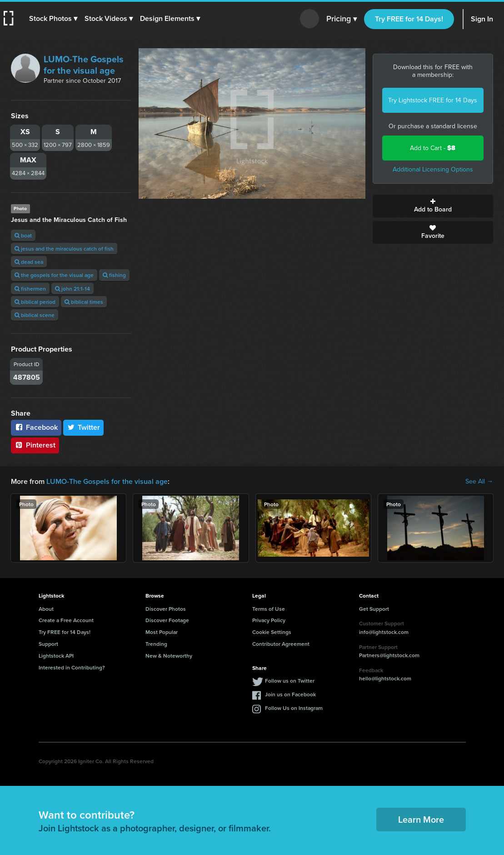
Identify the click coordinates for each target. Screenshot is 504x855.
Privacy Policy (269, 620)
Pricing (342, 19)
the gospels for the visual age (54, 275)
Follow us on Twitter (290, 681)
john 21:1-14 (72, 289)
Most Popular (162, 632)
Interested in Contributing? (72, 667)
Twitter (84, 427)
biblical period (35, 302)
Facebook (36, 427)
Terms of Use (269, 609)
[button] (53, 19)
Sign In (482, 19)
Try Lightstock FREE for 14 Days (433, 100)
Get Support (374, 609)
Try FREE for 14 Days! (409, 19)
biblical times (84, 302)
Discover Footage (167, 620)
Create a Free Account (66, 620)
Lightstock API (56, 656)
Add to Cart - (433, 148)
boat (23, 235)
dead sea (29, 262)
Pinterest (35, 445)
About (46, 609)
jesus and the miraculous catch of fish (64, 249)
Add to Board (433, 206)
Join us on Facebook (290, 694)
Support (48, 644)
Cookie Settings (272, 632)
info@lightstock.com (384, 632)
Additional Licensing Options (433, 169)
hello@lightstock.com (385, 678)
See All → (479, 482)
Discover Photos (166, 609)
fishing (114, 275)
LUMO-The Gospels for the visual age (84, 65)
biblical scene (35, 315)
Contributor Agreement (281, 644)
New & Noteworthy (169, 656)
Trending (156, 644)
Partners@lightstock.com (389, 655)
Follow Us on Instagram (294, 708)
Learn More (421, 819)
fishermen (30, 289)
